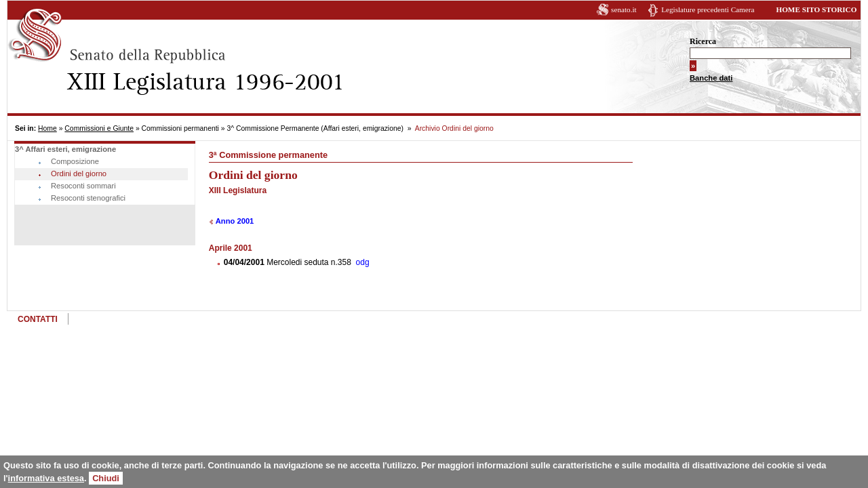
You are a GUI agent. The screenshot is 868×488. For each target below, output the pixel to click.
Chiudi (106, 478)
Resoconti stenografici (88, 198)
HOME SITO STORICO (816, 9)
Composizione (75, 161)
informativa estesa (46, 478)
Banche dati (711, 78)
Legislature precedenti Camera (708, 9)
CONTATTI (38, 319)
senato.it (624, 9)
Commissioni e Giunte (99, 128)
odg (363, 262)
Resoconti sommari (83, 186)
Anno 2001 (235, 221)
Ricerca (703, 41)
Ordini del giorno (79, 174)
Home (47, 128)
